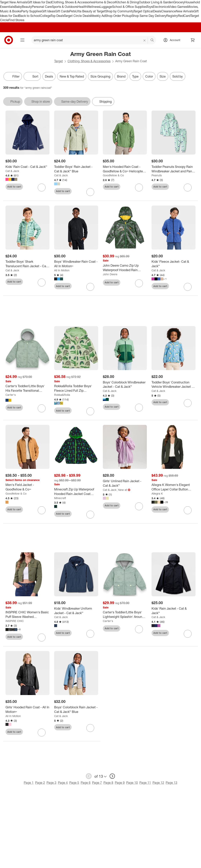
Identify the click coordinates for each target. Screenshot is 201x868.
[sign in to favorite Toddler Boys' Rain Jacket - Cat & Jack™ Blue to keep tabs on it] (90, 192)
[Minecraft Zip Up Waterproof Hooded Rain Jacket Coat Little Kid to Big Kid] (76, 492)
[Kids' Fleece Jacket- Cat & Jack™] (174, 264)
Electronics (161, 7)
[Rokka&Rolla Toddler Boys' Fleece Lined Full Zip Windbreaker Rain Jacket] (76, 388)
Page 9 (120, 783)
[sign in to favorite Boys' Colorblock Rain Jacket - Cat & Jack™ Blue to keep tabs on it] (90, 728)
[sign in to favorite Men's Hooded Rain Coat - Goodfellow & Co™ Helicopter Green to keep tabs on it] (139, 188)
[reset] (145, 40)
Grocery (179, 2)
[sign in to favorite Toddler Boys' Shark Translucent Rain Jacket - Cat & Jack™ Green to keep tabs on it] (42, 283)
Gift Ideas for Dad (39, 2)
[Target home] (9, 40)
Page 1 (29, 783)
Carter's (11, 395)
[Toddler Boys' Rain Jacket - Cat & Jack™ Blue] (76, 169)
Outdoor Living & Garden (156, 2)
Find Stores (16, 20)
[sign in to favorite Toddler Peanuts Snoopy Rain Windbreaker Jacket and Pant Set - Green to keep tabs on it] (188, 188)
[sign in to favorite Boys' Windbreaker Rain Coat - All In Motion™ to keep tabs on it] (90, 287)
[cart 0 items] (193, 40)
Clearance (169, 11)
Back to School (29, 16)
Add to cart (14, 187)
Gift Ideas (48, 11)
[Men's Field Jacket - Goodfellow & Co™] (27, 487)
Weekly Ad (98, 16)
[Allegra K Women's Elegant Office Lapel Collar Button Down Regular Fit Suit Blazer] (174, 487)
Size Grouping (100, 76)
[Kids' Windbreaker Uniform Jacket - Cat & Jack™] (76, 611)
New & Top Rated (72, 76)
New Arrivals (185, 11)
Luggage (106, 7)
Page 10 (132, 783)
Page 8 (108, 783)
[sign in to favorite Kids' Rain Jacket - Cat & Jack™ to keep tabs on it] (188, 634)
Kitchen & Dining (127, 2)
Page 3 (51, 783)
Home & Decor (105, 2)
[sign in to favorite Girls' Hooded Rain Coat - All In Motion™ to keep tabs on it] (42, 733)
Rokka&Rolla (62, 395)
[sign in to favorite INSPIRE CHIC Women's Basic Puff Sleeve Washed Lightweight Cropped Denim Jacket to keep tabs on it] (42, 638)
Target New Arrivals (14, 2)
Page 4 (63, 783)
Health (82, 7)
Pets (72, 11)
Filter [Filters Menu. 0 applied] (13, 76)
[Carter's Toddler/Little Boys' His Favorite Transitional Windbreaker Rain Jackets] (27, 388)
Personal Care (42, 7)
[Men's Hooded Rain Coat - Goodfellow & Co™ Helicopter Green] (125, 169)
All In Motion (62, 270)
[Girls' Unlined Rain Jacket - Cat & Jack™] (125, 483)
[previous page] (89, 776)
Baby (18, 7)
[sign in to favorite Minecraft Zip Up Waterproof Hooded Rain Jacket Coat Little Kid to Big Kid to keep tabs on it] (90, 515)
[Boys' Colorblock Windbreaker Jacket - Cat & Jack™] (125, 385)
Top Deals (57, 16)
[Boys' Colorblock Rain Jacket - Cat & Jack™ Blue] (76, 710)
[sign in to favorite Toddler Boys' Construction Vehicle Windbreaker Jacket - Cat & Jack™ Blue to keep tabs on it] (188, 403)
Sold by (178, 76)
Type (135, 76)
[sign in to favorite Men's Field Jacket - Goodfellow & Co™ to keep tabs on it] (42, 510)
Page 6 (86, 783)
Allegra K (157, 493)
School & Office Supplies (129, 7)
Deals (157, 11)
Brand (121, 76)
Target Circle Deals (77, 16)
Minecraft (60, 498)
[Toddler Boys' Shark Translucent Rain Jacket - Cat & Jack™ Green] (27, 264)
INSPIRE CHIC (15, 621)
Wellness (93, 7)
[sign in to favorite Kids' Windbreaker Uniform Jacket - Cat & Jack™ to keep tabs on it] (90, 634)
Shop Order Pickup (118, 16)
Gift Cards (62, 11)
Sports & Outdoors (65, 7)
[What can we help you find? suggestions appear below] (94, 40)
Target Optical (143, 11)
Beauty (27, 7)
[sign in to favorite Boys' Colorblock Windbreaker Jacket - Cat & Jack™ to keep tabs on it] (139, 408)
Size (163, 76)
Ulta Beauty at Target (90, 11)
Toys (150, 7)
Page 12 (158, 783)
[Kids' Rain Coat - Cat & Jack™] (27, 167)
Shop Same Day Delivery (149, 16)
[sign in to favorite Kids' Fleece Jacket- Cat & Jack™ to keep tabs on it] (188, 287)
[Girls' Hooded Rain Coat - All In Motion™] (27, 710)
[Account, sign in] (173, 40)
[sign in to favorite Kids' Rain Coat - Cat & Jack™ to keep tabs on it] (42, 188)
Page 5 (74, 783)
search (152, 40)
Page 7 (97, 783)
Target (58, 61)
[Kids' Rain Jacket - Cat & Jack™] (174, 611)
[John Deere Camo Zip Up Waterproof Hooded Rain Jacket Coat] (125, 268)
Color (149, 76)
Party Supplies (31, 11)
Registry (172, 16)
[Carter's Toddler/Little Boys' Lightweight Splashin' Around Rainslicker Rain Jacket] (125, 615)
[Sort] (32, 76)
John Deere (110, 274)
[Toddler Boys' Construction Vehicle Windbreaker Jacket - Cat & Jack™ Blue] (174, 385)
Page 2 (40, 783)
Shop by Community (119, 11)
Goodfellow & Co (113, 175)
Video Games (178, 7)
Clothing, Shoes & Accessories (73, 2)
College (45, 16)
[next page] (112, 776)
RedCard (184, 16)
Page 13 (171, 783)
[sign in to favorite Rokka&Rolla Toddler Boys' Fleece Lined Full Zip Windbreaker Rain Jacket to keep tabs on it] (90, 411)
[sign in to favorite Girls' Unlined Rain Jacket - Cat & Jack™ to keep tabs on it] (139, 506)
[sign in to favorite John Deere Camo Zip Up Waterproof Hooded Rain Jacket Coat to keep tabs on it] (139, 283)
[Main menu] (22, 40)
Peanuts (157, 175)
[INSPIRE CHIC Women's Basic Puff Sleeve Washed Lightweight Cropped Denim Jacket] (27, 615)
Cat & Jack (12, 171)
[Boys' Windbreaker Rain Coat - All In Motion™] (76, 264)
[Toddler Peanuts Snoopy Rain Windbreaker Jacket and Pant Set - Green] (174, 169)
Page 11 (145, 783)
